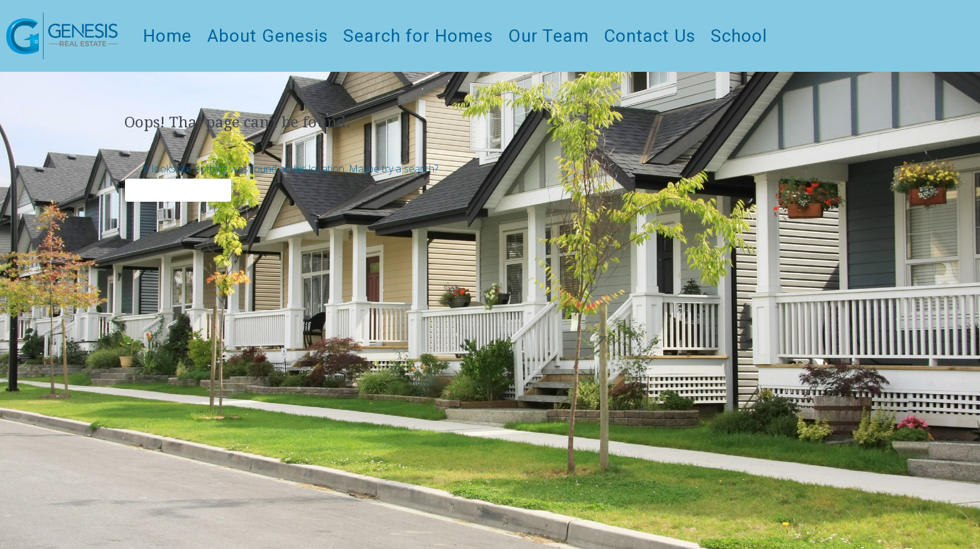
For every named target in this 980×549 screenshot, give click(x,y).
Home (167, 36)
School (739, 36)
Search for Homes (418, 36)
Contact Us (650, 36)
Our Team (548, 36)
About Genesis (267, 36)
